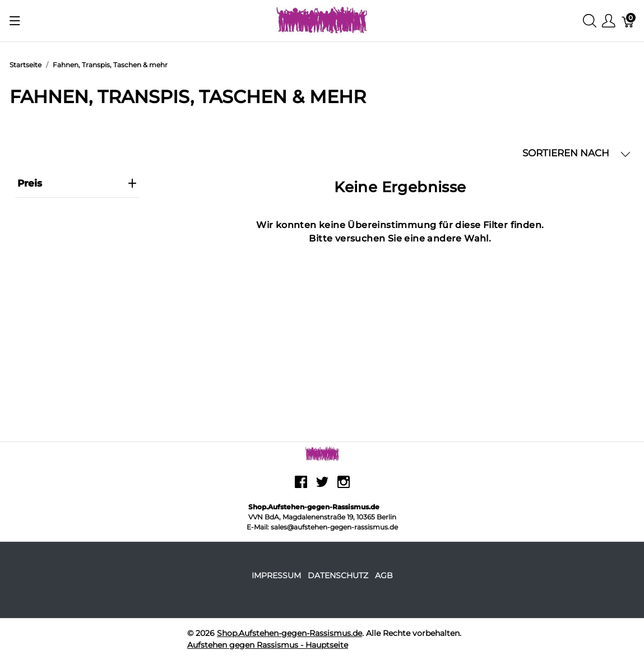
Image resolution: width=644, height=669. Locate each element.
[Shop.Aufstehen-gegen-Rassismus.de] (322, 20)
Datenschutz (338, 575)
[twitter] (322, 486)
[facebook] (301, 486)
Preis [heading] (77, 183)
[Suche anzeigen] (590, 21)
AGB (384, 575)
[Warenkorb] (628, 21)
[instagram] (344, 486)
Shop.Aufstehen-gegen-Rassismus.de (289, 633)
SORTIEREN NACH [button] (576, 153)
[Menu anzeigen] (15, 21)
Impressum (276, 575)
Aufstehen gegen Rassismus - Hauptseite (268, 645)
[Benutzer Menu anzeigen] (609, 21)
